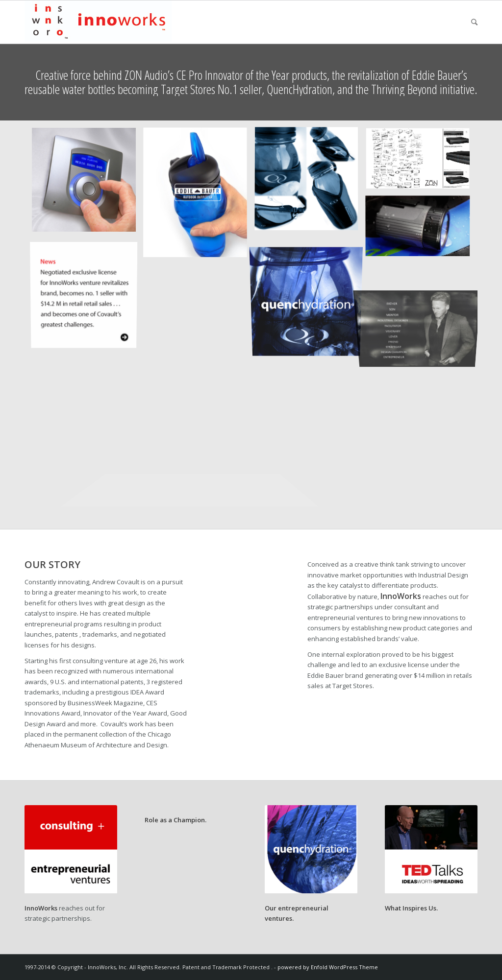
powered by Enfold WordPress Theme (328, 967)
